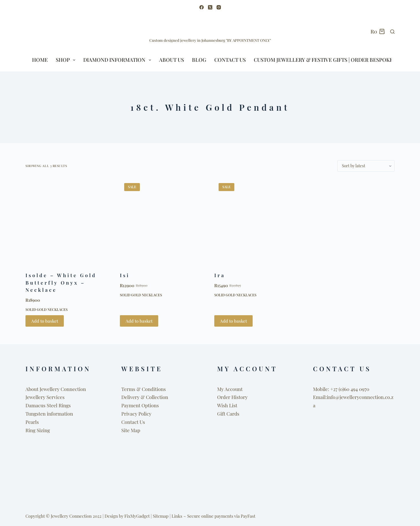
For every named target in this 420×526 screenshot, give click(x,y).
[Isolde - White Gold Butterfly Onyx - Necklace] (68, 222)
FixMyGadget (137, 516)
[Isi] (163, 222)
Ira (220, 275)
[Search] (392, 32)
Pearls (32, 422)
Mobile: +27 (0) (328, 389)
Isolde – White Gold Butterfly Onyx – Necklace (61, 282)
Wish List (227, 405)
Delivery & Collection (145, 397)
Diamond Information (118, 60)
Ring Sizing (38, 430)
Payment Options (140, 405)
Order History (232, 397)
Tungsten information (49, 414)
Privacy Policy (136, 414)
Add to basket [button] (45, 321)
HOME (40, 60)
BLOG (199, 60)
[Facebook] (202, 7)
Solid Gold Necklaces (46, 309)
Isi (125, 275)
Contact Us (230, 60)
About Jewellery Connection (56, 389)
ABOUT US (172, 60)
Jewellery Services (45, 397)
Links (177, 516)
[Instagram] (219, 7)
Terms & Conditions (143, 389)
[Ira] (257, 222)
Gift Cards (228, 414)
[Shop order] (366, 166)
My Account (230, 389)
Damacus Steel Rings (48, 405)
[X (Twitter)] (210, 7)
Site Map (131, 430)
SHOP (67, 60)
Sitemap (161, 516)
